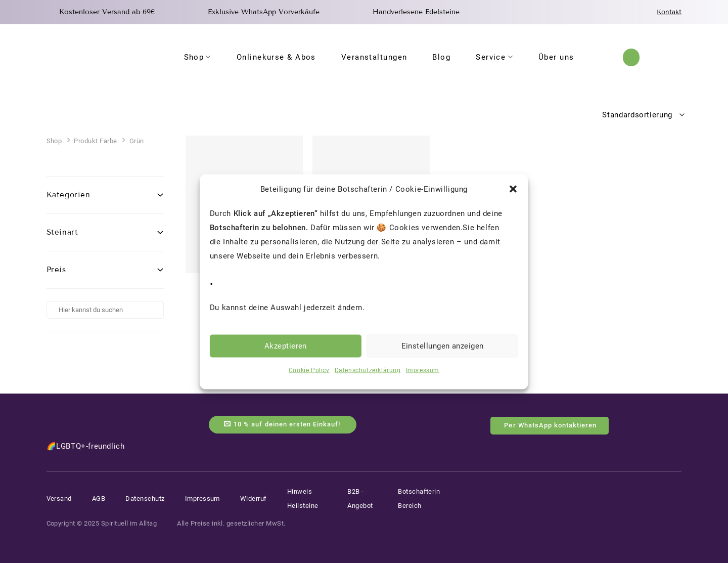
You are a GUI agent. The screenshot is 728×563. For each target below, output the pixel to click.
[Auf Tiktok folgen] (676, 489)
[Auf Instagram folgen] (621, 489)
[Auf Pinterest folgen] (658, 489)
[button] (513, 189)
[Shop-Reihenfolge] (641, 115)
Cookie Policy (309, 370)
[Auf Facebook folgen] (604, 489)
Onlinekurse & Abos (276, 57)
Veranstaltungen (374, 57)
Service (494, 57)
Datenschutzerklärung (368, 370)
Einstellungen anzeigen (443, 346)
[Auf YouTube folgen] (640, 489)
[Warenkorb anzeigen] (677, 57)
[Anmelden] (655, 57)
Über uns (556, 57)
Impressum (423, 370)
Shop (198, 57)
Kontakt (669, 12)
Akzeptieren (286, 346)
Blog (441, 57)
